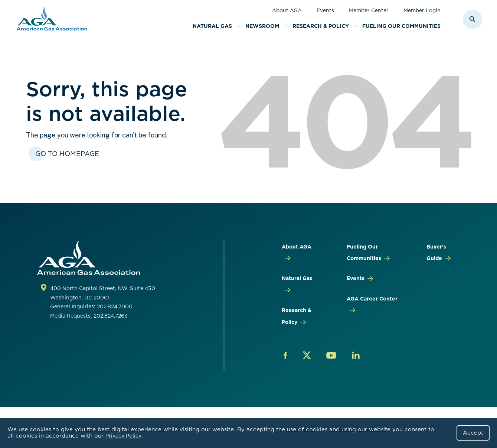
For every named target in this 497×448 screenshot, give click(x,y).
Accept (473, 433)
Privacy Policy (123, 436)
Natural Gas (212, 26)
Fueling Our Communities (401, 26)
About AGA (287, 10)
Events (325, 10)
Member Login (422, 10)
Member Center (369, 10)
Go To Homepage (67, 154)
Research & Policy (321, 26)
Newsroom (262, 26)
